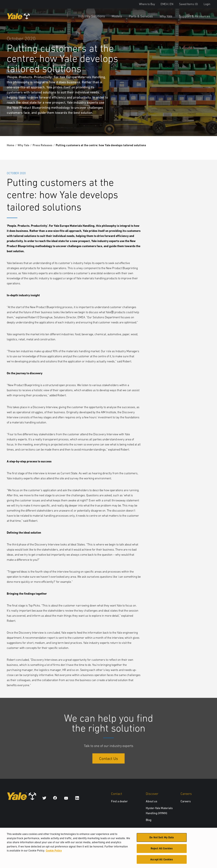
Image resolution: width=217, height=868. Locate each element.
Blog (149, 820)
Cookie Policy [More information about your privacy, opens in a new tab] (54, 852)
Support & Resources (195, 16)
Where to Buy (147, 4)
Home (10, 145)
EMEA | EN (167, 4)
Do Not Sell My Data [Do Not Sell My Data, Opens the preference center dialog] (162, 839)
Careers (186, 801)
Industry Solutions (92, 16)
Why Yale (166, 16)
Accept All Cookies (162, 861)
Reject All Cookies (162, 850)
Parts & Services (141, 16)
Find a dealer (119, 801)
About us (152, 801)
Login (207, 4)
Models (117, 16)
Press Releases (42, 145)
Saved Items (188, 4)
